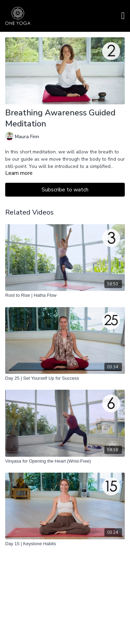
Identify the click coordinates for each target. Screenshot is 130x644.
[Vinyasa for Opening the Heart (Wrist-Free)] (65, 461)
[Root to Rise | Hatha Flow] (65, 295)
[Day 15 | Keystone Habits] (65, 544)
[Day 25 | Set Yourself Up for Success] (65, 378)
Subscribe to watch (65, 190)
